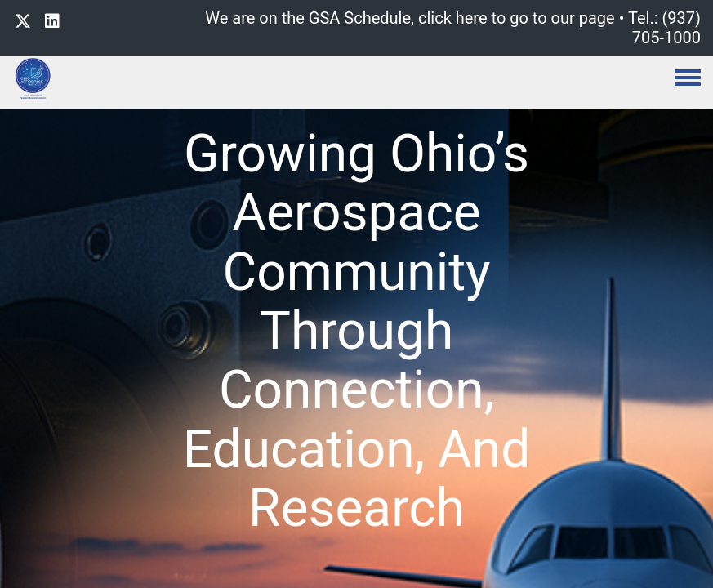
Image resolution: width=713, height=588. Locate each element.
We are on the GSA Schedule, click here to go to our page (410, 18)
